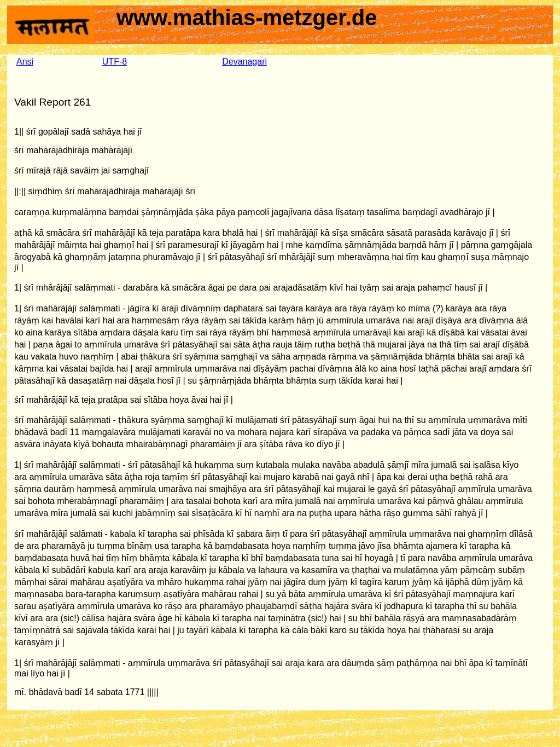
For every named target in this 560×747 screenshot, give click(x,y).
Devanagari (244, 62)
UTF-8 (115, 62)
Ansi (25, 62)
